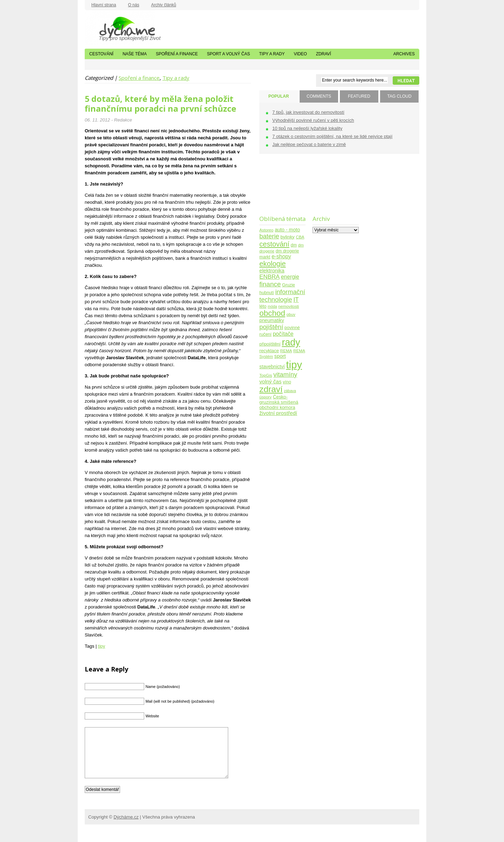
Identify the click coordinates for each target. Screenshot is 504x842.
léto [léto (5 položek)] (263, 306)
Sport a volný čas (228, 54)
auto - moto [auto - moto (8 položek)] (287, 230)
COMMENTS (319, 96)
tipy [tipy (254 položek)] (294, 365)
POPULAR (279, 96)
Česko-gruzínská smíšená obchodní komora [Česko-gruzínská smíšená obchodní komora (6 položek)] (279, 402)
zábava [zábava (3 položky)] (290, 391)
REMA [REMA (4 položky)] (286, 351)
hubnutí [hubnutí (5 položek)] (267, 293)
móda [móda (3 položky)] (272, 306)
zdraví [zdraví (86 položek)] (271, 389)
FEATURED (359, 96)
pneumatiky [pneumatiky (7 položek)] (272, 321)
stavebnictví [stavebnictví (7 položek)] (272, 367)
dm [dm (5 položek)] (293, 245)
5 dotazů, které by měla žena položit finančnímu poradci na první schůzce (160, 104)
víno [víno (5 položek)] (287, 382)
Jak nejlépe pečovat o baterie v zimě (309, 144)
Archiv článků (164, 5)
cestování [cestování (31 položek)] (274, 244)
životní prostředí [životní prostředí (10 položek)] (278, 413)
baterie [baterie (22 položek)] (269, 236)
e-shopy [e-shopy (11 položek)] (281, 256)
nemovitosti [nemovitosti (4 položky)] (289, 306)
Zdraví (324, 54)
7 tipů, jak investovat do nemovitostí (308, 112)
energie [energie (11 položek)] (290, 277)
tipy (101, 646)
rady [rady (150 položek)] (291, 342)
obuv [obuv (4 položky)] (291, 314)
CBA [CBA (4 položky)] (300, 237)
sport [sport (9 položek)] (280, 356)
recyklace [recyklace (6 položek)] (269, 351)
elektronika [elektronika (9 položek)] (272, 271)
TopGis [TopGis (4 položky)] (266, 375)
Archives (404, 54)
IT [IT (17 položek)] (296, 300)
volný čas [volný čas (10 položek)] (270, 381)
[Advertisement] (281, 189)
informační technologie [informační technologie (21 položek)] (282, 296)
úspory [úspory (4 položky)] (265, 397)
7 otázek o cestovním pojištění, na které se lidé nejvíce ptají (332, 136)
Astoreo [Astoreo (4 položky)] (266, 230)
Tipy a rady (272, 54)
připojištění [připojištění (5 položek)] (270, 344)
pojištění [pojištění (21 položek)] (271, 327)
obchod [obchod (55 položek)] (272, 313)
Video (300, 54)
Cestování (101, 54)
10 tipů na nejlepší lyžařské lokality (307, 128)
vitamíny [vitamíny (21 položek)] (285, 374)
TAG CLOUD (399, 96)
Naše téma (135, 54)
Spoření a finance (177, 54)
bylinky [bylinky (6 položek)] (287, 237)
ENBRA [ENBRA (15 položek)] (269, 277)
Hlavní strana (104, 5)
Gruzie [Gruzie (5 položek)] (289, 285)
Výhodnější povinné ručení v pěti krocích (313, 120)
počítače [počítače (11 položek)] (283, 334)
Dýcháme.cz (120, 28)
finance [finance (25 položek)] (270, 284)
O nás (134, 5)
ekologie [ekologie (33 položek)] (272, 264)
